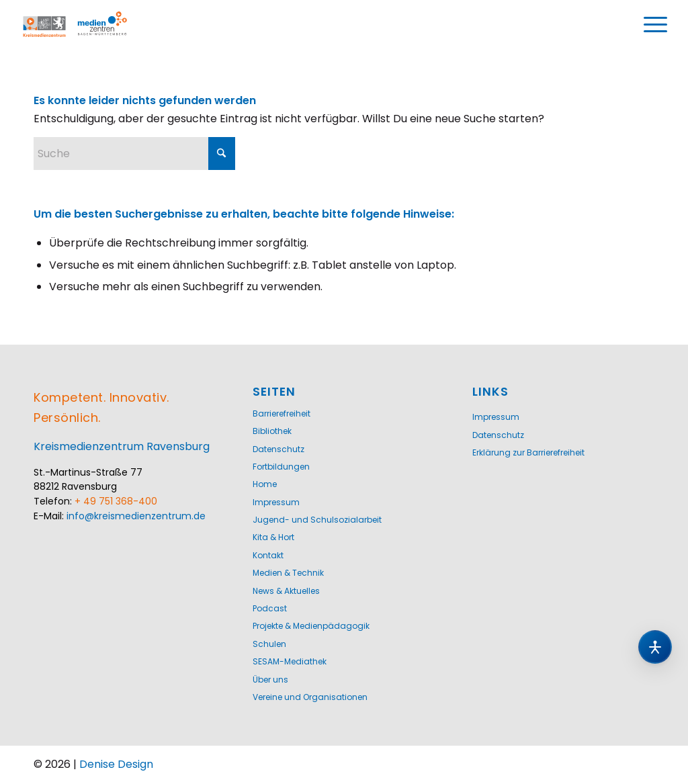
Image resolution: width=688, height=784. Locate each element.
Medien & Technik (288, 573)
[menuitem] (656, 25)
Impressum (276, 502)
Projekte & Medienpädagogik (311, 626)
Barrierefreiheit (282, 413)
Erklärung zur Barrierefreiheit (528, 452)
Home (265, 484)
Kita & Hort (273, 537)
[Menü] (656, 25)
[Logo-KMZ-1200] (89, 25)
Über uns (270, 680)
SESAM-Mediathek (290, 661)
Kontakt (268, 555)
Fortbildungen (281, 467)
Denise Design (116, 764)
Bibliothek (272, 431)
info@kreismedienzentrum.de (136, 516)
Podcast (270, 608)
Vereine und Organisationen (310, 697)
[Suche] (134, 154)
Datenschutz (278, 449)
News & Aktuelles (286, 591)
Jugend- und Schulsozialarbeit (317, 520)
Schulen (269, 644)
